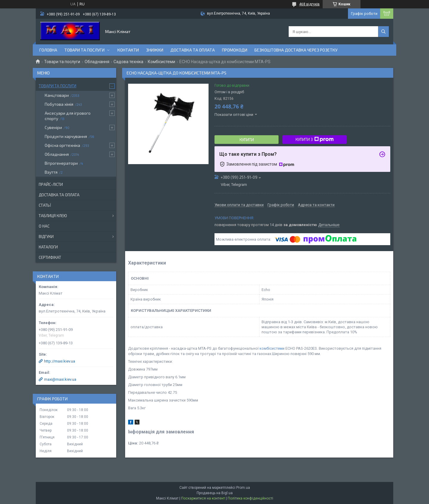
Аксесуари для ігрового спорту (68, 116)
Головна (48, 50)
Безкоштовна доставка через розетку (296, 50)
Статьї (45, 205)
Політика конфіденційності (250, 498)
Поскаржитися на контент (203, 498)
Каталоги (48, 247)
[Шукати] (383, 32)
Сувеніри (53, 127)
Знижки (155, 50)
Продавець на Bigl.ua (215, 493)
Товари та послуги (84, 50)
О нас (44, 226)
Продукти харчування (66, 136)
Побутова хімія (59, 104)
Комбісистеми (161, 62)
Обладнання (97, 62)
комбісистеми (272, 348)
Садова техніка (128, 62)
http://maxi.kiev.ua (60, 361)
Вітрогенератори (61, 163)
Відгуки (46, 237)
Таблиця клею (53, 216)
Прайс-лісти (51, 184)
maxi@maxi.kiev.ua (60, 379)
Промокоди (235, 50)
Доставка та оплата (193, 50)
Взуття (51, 172)
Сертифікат (50, 257)
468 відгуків (309, 4)
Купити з (315, 139)
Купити (247, 140)
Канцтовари (57, 95)
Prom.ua (243, 488)
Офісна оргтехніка (62, 145)
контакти (128, 50)
